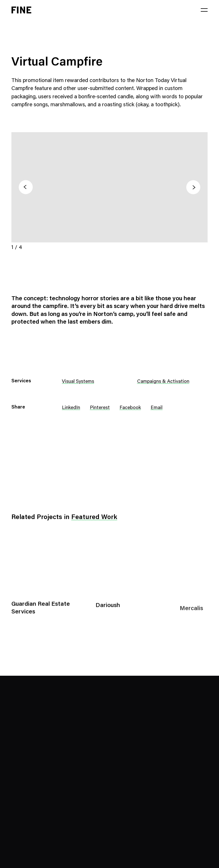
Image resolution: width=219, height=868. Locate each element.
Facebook (130, 408)
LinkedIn (71, 408)
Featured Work (94, 517)
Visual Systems (78, 382)
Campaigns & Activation (163, 382)
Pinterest (100, 408)
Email (157, 408)
